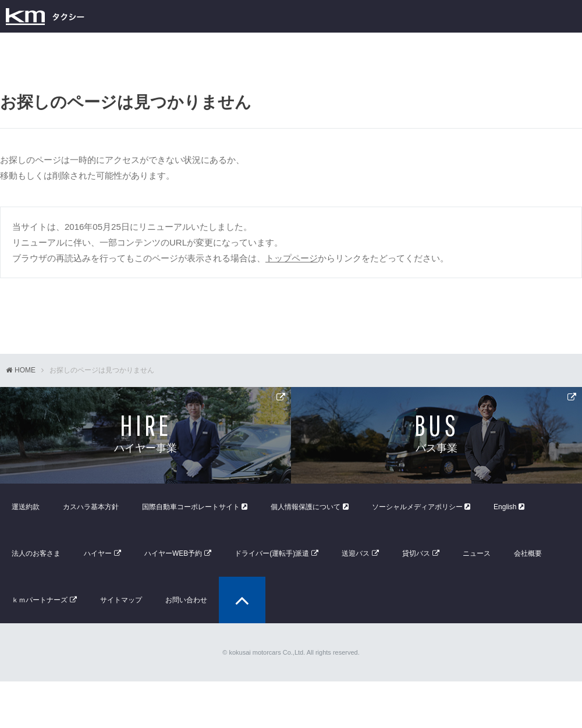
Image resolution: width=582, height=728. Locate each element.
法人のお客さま (36, 553)
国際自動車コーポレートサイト (195, 507)
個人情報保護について (309, 507)
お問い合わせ (186, 600)
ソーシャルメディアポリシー (421, 507)
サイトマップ (121, 600)
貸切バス (416, 553)
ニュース (477, 553)
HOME (25, 370)
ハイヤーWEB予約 (173, 553)
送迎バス (356, 553)
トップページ (292, 258)
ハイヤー (98, 553)
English (509, 507)
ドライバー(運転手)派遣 (272, 553)
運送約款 (26, 507)
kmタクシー (45, 16)
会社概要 (528, 553)
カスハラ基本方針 (91, 507)
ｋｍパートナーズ (40, 600)
